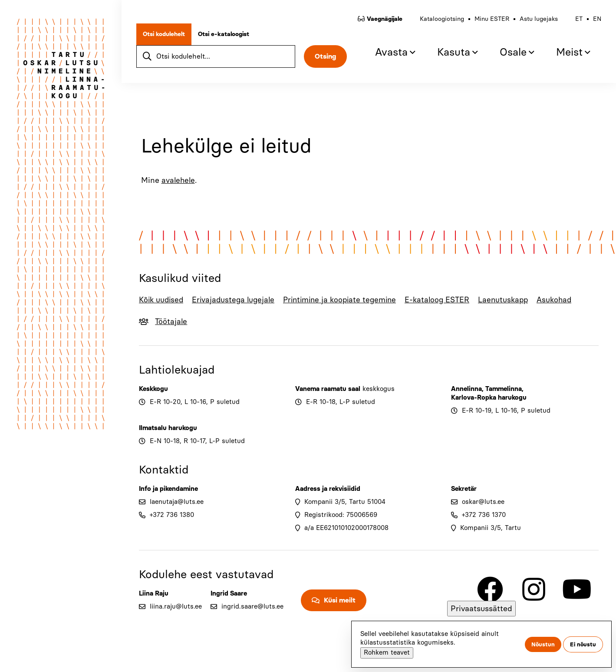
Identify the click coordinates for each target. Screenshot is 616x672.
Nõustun (543, 644)
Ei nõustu (583, 644)
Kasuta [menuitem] (451, 55)
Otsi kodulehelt (166, 37)
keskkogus (379, 389)
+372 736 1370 (484, 515)
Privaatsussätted (481, 609)
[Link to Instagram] (534, 589)
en (595, 22)
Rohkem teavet (387, 652)
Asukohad (566, 300)
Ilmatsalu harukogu (168, 428)
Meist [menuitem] (567, 55)
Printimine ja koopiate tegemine (346, 300)
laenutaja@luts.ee (177, 502)
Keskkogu (153, 389)
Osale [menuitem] (511, 55)
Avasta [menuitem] (389, 55)
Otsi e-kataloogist (226, 37)
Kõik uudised (162, 300)
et (576, 22)
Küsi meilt (340, 600)
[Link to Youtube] (577, 589)
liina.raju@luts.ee (176, 606)
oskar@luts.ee (483, 502)
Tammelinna (504, 389)
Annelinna (466, 389)
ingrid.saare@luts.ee (252, 606)
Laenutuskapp (514, 300)
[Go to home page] (61, 76)
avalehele (179, 180)
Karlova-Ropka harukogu (489, 397)
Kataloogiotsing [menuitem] (439, 22)
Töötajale (173, 321)
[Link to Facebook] (490, 589)
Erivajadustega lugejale (236, 300)
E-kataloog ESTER (447, 300)
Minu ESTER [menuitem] (489, 22)
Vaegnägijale (382, 22)
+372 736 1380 (172, 515)
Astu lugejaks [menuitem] (536, 22)
